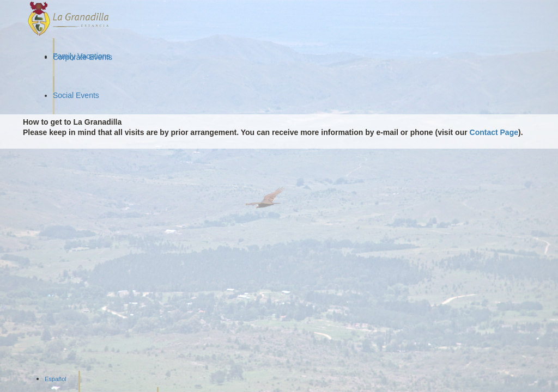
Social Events (76, 95)
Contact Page (494, 132)
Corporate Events (83, 57)
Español (56, 379)
